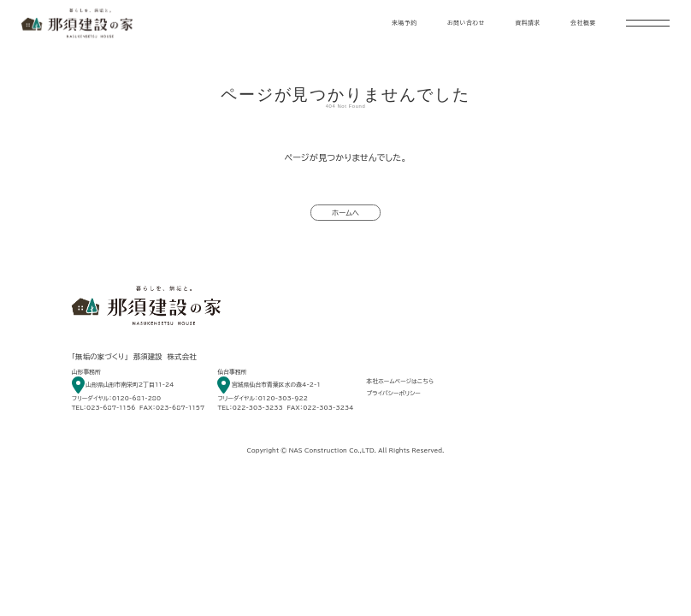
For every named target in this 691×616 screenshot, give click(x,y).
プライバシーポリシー (394, 393)
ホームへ (345, 213)
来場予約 (405, 23)
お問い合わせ (466, 23)
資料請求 (528, 23)
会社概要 (583, 23)
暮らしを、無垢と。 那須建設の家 (77, 23)
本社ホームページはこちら (401, 381)
